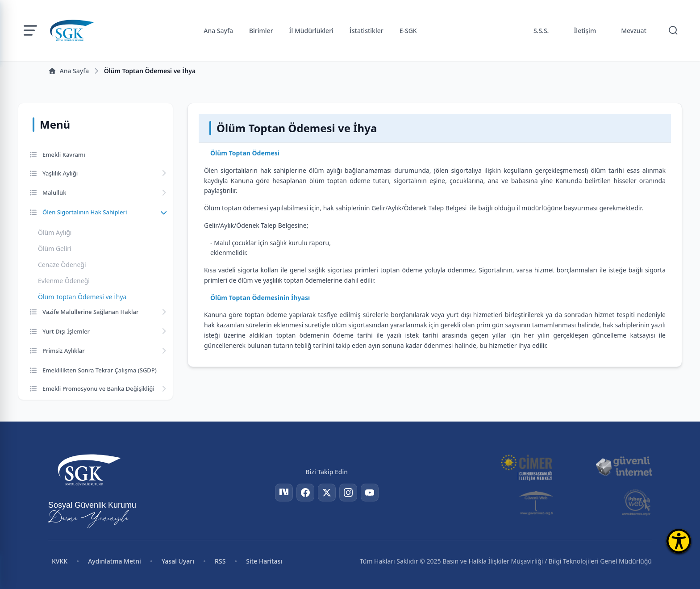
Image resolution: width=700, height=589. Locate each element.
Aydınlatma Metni (115, 561)
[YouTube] (370, 493)
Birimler (261, 31)
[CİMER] (526, 467)
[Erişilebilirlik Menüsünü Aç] (679, 541)
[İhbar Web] (636, 502)
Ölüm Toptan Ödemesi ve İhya (82, 297)
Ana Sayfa (218, 31)
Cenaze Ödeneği (62, 265)
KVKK (60, 561)
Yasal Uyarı (178, 561)
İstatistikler (367, 31)
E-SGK (408, 31)
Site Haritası (264, 561)
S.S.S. (541, 31)
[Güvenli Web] (537, 502)
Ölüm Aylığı (55, 232)
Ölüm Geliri (55, 249)
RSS (220, 561)
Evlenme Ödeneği (64, 281)
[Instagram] (348, 493)
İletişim (585, 31)
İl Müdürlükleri (311, 31)
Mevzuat (634, 31)
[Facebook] (305, 493)
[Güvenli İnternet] (624, 467)
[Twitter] (327, 493)
